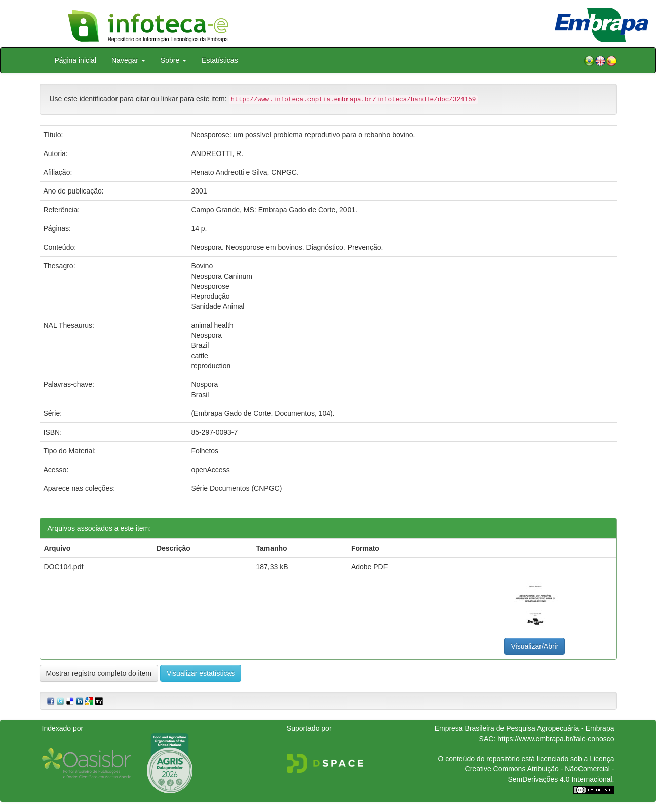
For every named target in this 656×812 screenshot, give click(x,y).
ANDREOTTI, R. (217, 153)
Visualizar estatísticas (201, 673)
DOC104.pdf (64, 567)
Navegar (128, 60)
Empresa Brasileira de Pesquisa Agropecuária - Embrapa (525, 728)
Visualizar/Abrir (534, 646)
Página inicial (76, 60)
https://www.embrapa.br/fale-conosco (556, 739)
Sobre (173, 60)
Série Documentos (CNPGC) (236, 488)
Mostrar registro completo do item (99, 673)
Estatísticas (220, 60)
